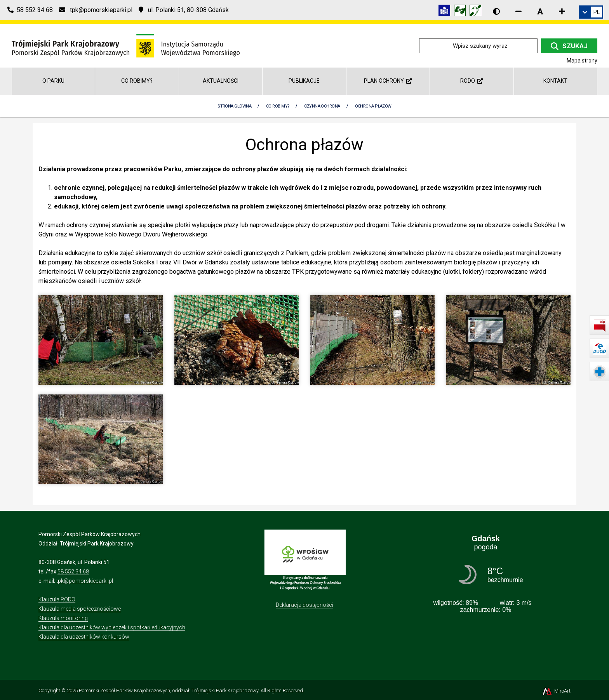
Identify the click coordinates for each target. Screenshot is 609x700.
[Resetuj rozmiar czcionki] (540, 11)
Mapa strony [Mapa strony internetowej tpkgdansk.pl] (582, 61)
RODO (472, 81)
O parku (53, 81)
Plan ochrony (388, 81)
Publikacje (304, 81)
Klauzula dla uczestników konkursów (84, 637)
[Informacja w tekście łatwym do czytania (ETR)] (446, 12)
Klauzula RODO (57, 599)
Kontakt (555, 81)
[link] (591, 12)
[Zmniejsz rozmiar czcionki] (519, 11)
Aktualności (221, 81)
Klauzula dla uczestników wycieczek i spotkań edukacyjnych (112, 627)
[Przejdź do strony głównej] (126, 45)
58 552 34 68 (73, 571)
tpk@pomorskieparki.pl (85, 581)
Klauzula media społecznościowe (80, 609)
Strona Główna (234, 106)
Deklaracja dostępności (304, 605)
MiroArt (556, 691)
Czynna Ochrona (322, 106)
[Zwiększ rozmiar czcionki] (562, 11)
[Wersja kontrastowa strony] (496, 11)
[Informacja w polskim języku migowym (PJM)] (477, 12)
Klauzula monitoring (63, 618)
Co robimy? (137, 81)
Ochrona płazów (373, 106)
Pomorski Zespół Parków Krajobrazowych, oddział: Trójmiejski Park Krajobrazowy (169, 690)
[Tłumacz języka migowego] (462, 12)
